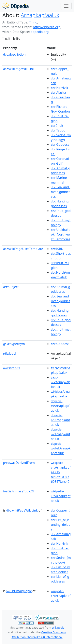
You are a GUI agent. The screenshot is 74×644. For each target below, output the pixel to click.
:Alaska (58, 92)
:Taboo (58, 130)
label (10, 353)
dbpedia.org (40, 32)
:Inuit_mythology (61, 223)
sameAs (12, 368)
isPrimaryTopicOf (19, 491)
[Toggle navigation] (66, 6)
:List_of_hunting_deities (61, 525)
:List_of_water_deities (60, 569)
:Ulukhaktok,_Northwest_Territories (61, 234)
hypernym (14, 344)
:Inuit (57, 126)
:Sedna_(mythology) (61, 137)
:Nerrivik (59, 88)
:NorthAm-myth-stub (60, 275)
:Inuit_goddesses (61, 213)
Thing (33, 22)
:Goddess (60, 144)
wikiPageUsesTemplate (23, 249)
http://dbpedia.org (47, 27)
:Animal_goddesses (61, 171)
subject (11, 287)
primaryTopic (19, 591)
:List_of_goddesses (60, 579)
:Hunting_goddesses (60, 204)
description (14, 54)
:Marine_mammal (60, 180)
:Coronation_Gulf (60, 161)
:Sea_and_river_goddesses (61, 192)
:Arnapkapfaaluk (60, 370)
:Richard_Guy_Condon (60, 109)
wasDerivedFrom (19, 463)
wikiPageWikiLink (19, 69)
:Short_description (61, 256)
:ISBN (57, 249)
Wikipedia (58, 628)
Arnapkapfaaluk (40, 15)
